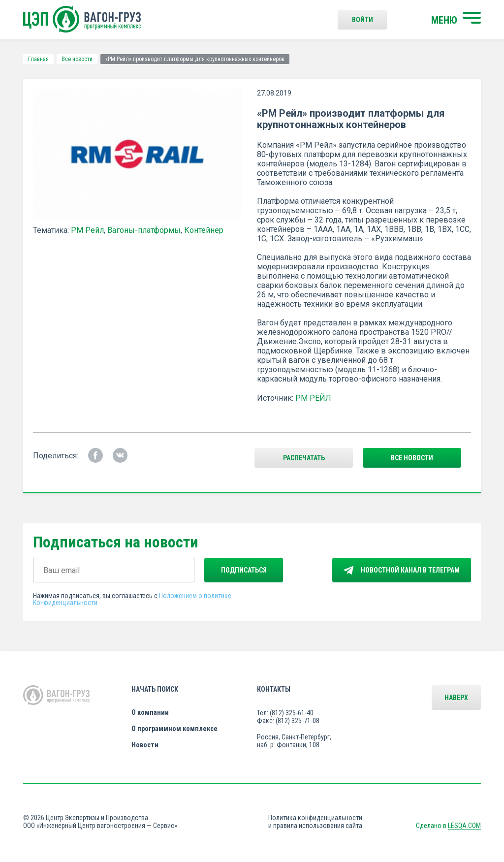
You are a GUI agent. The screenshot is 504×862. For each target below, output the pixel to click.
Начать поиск (155, 689)
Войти (362, 20)
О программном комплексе (174, 729)
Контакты (274, 689)
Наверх (456, 698)
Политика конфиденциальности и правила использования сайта (315, 822)
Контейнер (204, 230)
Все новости (77, 59)
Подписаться (244, 570)
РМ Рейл (87, 230)
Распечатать (304, 458)
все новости (412, 458)
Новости (145, 745)
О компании (150, 712)
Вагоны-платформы (144, 230)
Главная (38, 59)
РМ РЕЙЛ (313, 398)
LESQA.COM (464, 826)
